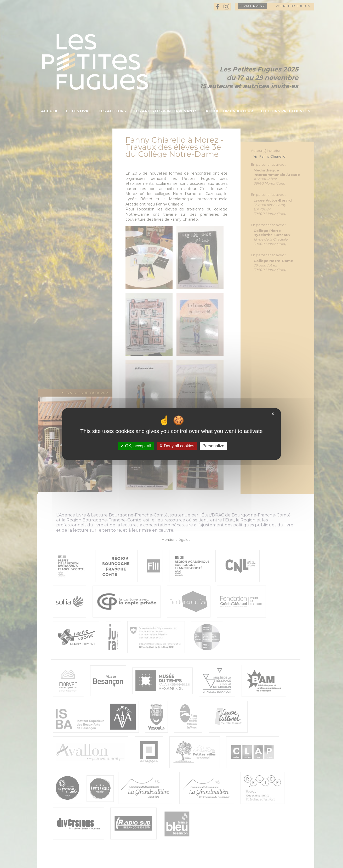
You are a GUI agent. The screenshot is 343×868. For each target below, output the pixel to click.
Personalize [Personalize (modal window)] (213, 446)
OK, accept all (136, 446)
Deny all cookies (177, 446)
